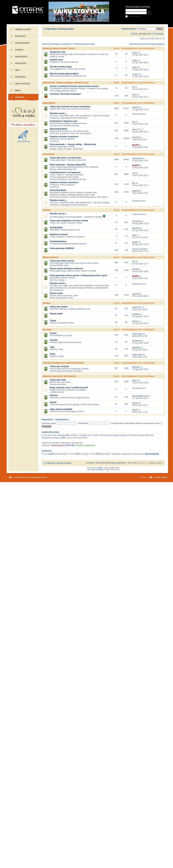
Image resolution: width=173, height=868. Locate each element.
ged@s (135, 242)
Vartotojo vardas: (49, 423)
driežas (135, 403)
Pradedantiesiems (58, 241)
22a (134, 261)
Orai (17, 70)
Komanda (90, 463)
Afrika (53, 354)
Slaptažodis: (83, 423)
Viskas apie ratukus (59, 307)
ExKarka (54, 395)
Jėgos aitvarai (22, 43)
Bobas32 (136, 228)
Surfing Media (56, 228)
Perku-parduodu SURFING (62, 248)
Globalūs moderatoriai (86, 445)
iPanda (135, 269)
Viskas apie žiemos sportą (62, 261)
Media (18, 90)
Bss (134, 183)
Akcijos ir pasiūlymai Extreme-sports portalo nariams (74, 86)
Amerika (54, 340)
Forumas (19, 97)
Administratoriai (57, 445)
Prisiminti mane (133, 16)
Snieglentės (21, 57)
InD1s (135, 95)
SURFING (46, 210)
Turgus (53, 321)
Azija (52, 347)
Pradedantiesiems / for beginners (65, 172)
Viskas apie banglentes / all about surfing (69, 221)
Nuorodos (20, 77)
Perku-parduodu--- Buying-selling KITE (68, 165)
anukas (135, 74)
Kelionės (47, 330)
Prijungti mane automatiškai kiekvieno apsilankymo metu (137, 423)
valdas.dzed (137, 334)
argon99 (136, 191)
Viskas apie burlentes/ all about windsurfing (70, 107)
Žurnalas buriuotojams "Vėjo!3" (59, 48)
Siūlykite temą (56, 60)
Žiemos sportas (50, 257)
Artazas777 (137, 307)
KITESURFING (49, 154)
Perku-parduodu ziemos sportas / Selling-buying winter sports (78, 275)
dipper (135, 380)
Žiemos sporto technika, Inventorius (66, 269)
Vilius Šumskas (97, 470)
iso (133, 87)
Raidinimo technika (59, 234)
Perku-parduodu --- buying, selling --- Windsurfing (73, 144)
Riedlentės (21, 63)
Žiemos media (56, 293)
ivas (134, 122)
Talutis (135, 410)
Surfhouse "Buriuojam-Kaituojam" (66, 94)
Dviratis (19, 50)
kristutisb (136, 314)
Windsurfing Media (58, 129)
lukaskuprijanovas (140, 396)
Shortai (53, 402)
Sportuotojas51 (152, 454)
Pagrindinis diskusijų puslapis (60, 29)
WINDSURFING (49, 103)
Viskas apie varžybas (59, 366)
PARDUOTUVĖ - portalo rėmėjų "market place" (66, 83)
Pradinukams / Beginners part (64, 121)
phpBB (100, 468)
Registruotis (62, 420)
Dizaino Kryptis (161, 477)
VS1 (134, 173)
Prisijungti (47, 420)
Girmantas (137, 221)
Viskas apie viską (58, 380)
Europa (53, 333)
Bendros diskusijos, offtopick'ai (59, 376)
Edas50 (135, 145)
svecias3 (136, 137)
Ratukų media (56, 314)
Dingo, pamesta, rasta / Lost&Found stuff (69, 388)
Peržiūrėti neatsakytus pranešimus (57, 44)
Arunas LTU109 (139, 249)
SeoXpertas (137, 158)
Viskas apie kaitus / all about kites (65, 158)
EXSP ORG (70, 445)
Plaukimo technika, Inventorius (64, 137)
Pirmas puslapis (23, 29)
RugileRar (136, 348)
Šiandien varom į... (58, 200)
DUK (135, 34)
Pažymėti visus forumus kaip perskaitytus (147, 44)
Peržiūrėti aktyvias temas (84, 44)
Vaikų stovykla (23, 84)
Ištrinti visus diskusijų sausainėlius (111, 463)
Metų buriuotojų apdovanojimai (64, 74)
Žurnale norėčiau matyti (61, 67)
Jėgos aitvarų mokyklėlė (61, 409)
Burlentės (20, 36)
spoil (134, 235)
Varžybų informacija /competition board (63, 363)
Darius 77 (136, 130)
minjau (135, 53)
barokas (136, 107)
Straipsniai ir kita (58, 52)
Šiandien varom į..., (59, 113)
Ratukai (46, 303)
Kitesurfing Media (58, 190)
